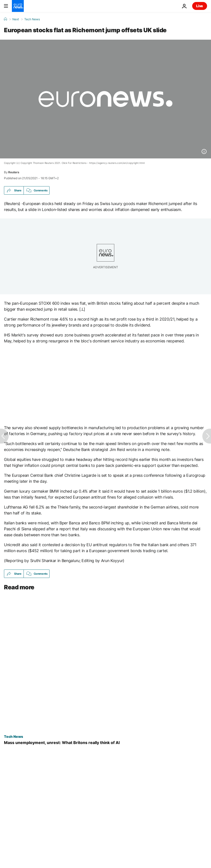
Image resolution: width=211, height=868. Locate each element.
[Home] (5, 19)
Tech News (32, 19)
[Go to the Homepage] (18, 6)
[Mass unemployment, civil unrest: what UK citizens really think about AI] (105, 743)
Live (200, 6)
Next (16, 19)
